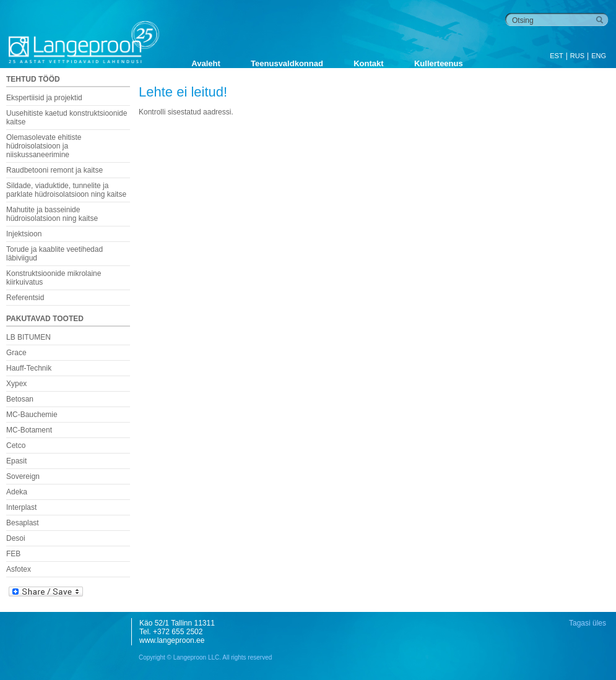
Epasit (16, 461)
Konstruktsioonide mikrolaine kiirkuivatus (54, 278)
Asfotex (19, 569)
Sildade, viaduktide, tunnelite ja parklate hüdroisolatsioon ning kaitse (66, 190)
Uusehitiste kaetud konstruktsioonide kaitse (67, 118)
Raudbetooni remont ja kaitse (54, 170)
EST (556, 56)
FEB (13, 554)
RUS (577, 56)
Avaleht (206, 63)
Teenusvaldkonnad (287, 63)
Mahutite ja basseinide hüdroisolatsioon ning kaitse (52, 214)
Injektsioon (24, 234)
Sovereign (23, 476)
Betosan (20, 399)
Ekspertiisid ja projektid (44, 98)
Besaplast (23, 523)
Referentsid (25, 298)
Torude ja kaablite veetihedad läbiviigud (54, 254)
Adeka (17, 492)
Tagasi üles (588, 623)
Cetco (16, 445)
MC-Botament (29, 430)
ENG (599, 56)
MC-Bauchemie (32, 415)
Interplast (21, 507)
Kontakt (368, 63)
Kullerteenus (439, 63)
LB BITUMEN (28, 337)
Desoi (16, 538)
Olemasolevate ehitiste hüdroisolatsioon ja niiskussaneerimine (44, 146)
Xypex (16, 384)
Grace (16, 353)
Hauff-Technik (29, 368)
